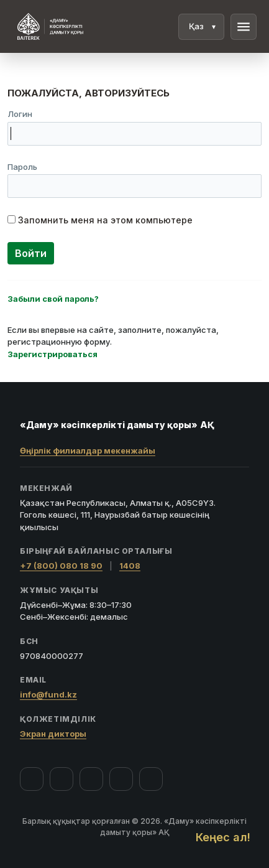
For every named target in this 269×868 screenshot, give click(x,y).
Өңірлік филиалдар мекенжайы (88, 450)
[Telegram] (121, 779)
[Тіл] (201, 27)
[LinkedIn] (151, 779)
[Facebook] (32, 779)
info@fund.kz (48, 694)
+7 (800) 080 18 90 (61, 566)
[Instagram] (62, 779)
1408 (130, 566)
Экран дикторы (53, 734)
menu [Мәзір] (244, 27)
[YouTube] (91, 779)
